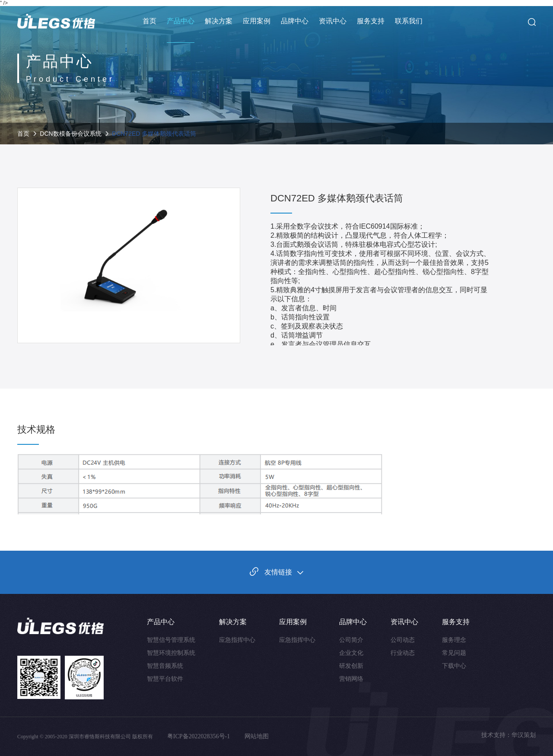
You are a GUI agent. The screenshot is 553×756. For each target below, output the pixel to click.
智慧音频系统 (165, 666)
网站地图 (257, 736)
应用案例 (257, 21)
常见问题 (454, 653)
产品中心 (181, 21)
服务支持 (371, 21)
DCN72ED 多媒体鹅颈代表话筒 (154, 134)
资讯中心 (333, 21)
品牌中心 (295, 21)
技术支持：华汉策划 (509, 735)
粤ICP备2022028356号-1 (199, 736)
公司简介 (351, 640)
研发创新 (351, 666)
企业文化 (351, 653)
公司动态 (403, 640)
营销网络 (351, 679)
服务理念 (454, 640)
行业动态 (403, 653)
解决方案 (219, 21)
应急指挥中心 (237, 640)
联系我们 (409, 21)
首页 (149, 21)
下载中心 (454, 666)
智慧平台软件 (165, 679)
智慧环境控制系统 (171, 653)
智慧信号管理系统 (171, 640)
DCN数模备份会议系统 (70, 134)
